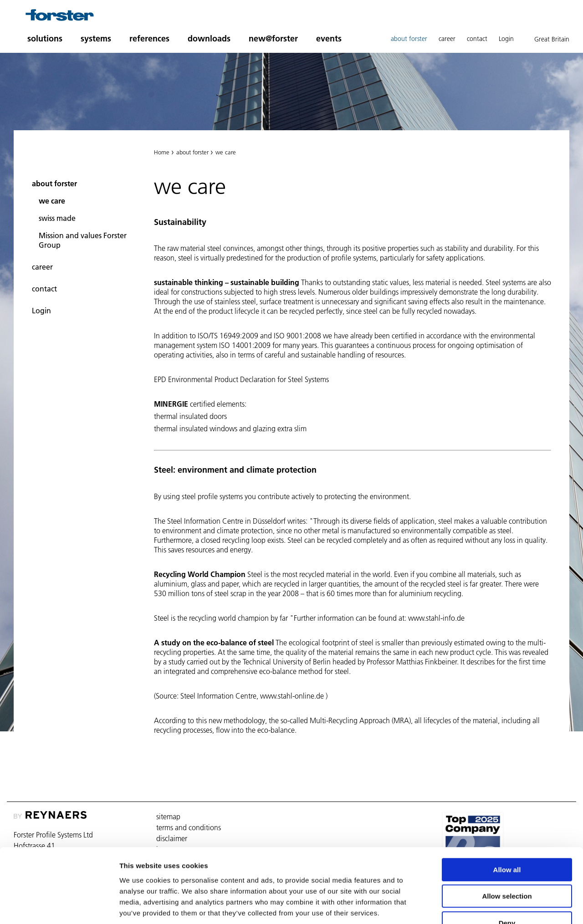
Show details (478, 906)
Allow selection (507, 840)
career (447, 39)
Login (506, 39)
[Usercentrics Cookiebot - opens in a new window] (59, 906)
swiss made (57, 218)
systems (96, 38)
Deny (507, 866)
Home (162, 152)
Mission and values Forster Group (83, 240)
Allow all (507, 813)
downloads (209, 38)
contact (477, 39)
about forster (409, 39)
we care (52, 201)
